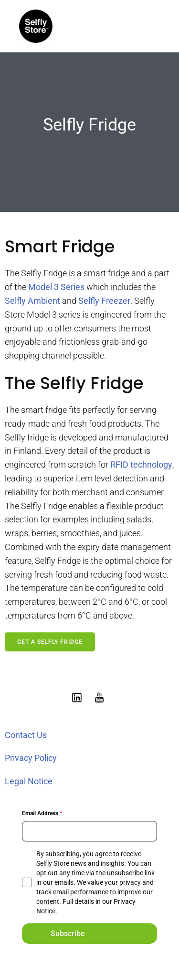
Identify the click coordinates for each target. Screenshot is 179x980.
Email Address (42, 813)
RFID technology (140, 465)
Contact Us (26, 735)
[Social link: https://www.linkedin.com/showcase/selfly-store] (78, 697)
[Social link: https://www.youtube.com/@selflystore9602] (101, 697)
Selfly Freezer (104, 301)
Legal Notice (29, 781)
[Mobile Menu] (152, 26)
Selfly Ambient (32, 301)
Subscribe (68, 934)
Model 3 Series (56, 287)
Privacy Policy (31, 758)
